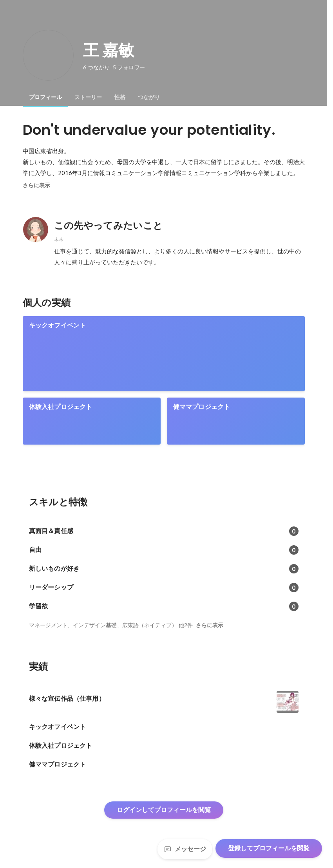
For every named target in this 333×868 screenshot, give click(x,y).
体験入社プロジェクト (61, 407)
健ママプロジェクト (202, 407)
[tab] (45, 97)
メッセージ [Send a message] (185, 849)
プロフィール (45, 97)
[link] (164, 354)
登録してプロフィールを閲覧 (269, 848)
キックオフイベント (58, 325)
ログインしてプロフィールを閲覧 (164, 810)
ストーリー (88, 97)
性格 (120, 97)
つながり (149, 97)
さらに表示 (36, 185)
